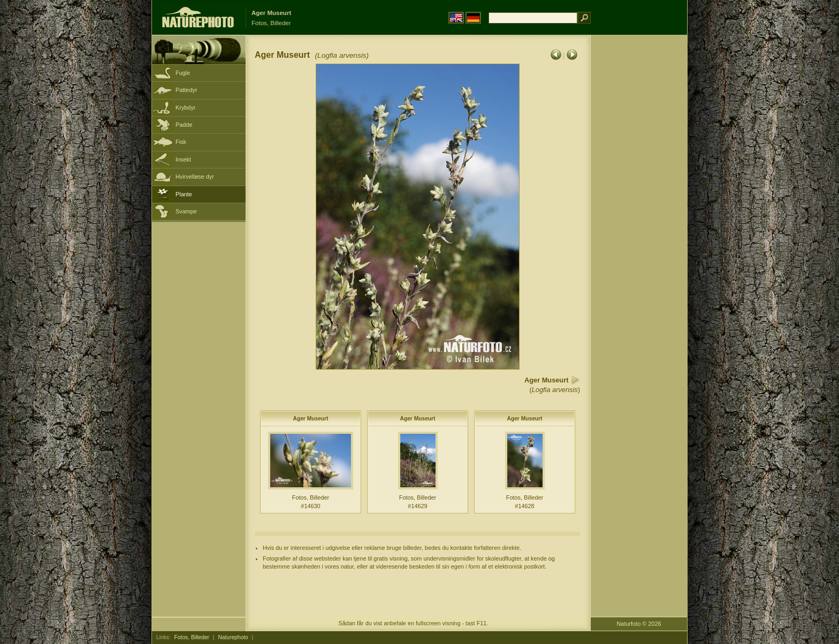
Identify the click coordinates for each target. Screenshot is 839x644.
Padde (184, 125)
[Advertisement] (639, 206)
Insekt (183, 159)
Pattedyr (186, 90)
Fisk (181, 142)
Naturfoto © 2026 (639, 624)
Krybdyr (185, 108)
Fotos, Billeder (192, 637)
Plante (184, 194)
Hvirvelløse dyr (195, 177)
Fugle (183, 73)
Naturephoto (233, 637)
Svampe (186, 211)
